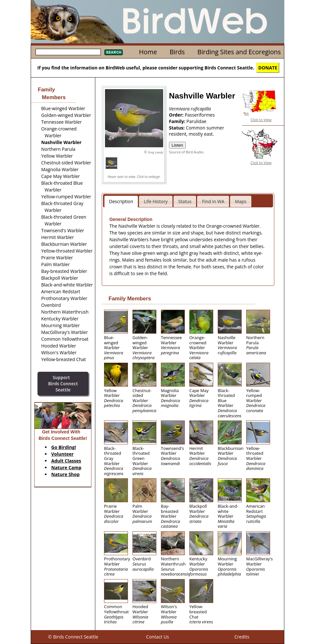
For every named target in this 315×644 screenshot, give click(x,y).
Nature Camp (66, 467)
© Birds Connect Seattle (73, 637)
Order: (177, 115)
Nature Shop (66, 474)
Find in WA (213, 201)
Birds (177, 52)
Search (114, 52)
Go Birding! (64, 447)
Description (121, 201)
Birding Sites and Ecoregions (239, 52)
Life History (156, 201)
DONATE (268, 68)
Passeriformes (200, 115)
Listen (177, 145)
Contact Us (157, 637)
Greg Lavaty (156, 152)
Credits (242, 637)
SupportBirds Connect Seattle (63, 384)
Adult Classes (66, 461)
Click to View (261, 120)
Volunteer (63, 454)
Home (148, 52)
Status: (177, 128)
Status (185, 201)
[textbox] (68, 52)
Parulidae (196, 121)
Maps (241, 201)
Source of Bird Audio (186, 152)
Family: (178, 121)
